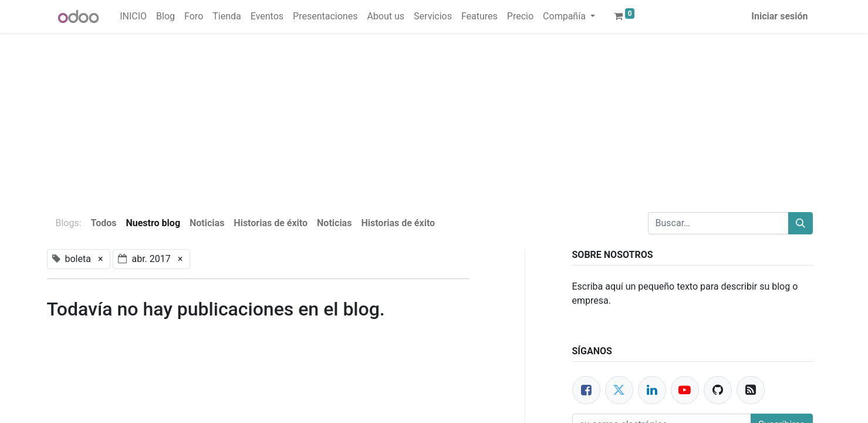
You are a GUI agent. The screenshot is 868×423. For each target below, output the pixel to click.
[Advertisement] (352, 115)
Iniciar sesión (779, 16)
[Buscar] (801, 223)
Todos (104, 223)
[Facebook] (586, 390)
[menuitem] (133, 16)
